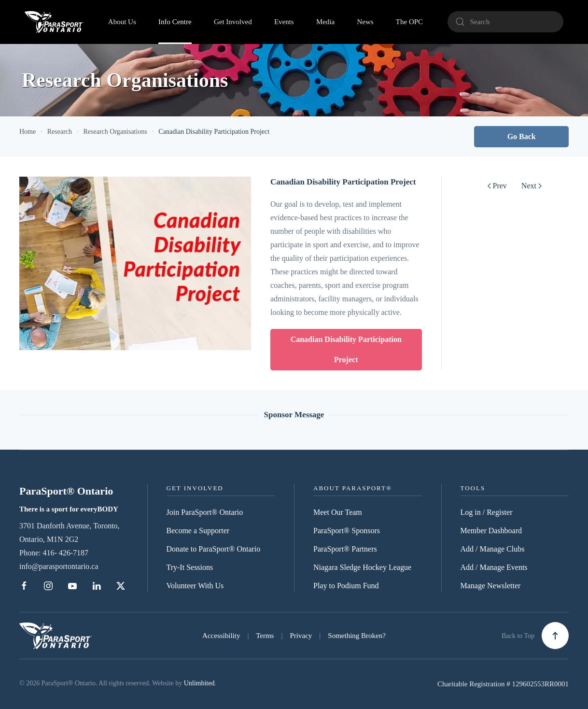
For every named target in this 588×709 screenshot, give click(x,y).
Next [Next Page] (532, 186)
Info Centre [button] (175, 22)
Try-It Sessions (190, 567)
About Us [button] (122, 22)
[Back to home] (54, 22)
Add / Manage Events (494, 567)
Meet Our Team (338, 512)
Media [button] (325, 22)
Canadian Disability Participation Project (346, 349)
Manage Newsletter (491, 586)
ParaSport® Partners (345, 549)
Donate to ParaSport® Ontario (214, 549)
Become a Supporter (198, 531)
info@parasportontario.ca (59, 566)
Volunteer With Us (195, 586)
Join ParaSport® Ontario (205, 512)
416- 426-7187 (65, 553)
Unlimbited (199, 683)
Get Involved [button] (233, 22)
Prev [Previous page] (497, 186)
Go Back (522, 136)
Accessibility (221, 636)
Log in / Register (487, 512)
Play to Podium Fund (346, 586)
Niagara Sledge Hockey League (362, 567)
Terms (265, 636)
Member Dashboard (491, 531)
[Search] (505, 22)
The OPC (409, 22)
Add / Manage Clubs (493, 549)
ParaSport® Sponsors (347, 531)
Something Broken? (357, 636)
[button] (555, 636)
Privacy (301, 636)
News (365, 22)
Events (284, 22)
